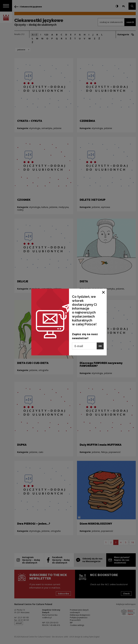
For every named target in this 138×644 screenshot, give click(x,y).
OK (100, 346)
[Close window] (104, 292)
